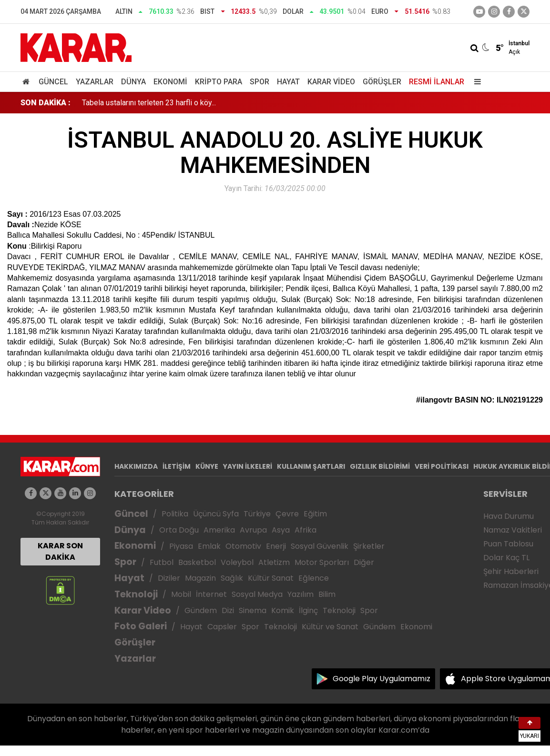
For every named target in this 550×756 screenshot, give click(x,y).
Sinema (253, 610)
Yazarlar (95, 82)
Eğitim (315, 514)
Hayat (288, 82)
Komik (283, 610)
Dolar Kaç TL (506, 558)
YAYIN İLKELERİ (248, 466)
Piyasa (181, 546)
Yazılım (300, 594)
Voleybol (237, 562)
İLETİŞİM (177, 466)
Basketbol (197, 562)
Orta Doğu (179, 530)
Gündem (201, 610)
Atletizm (274, 562)
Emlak (209, 546)
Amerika (219, 530)
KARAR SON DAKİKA (60, 551)
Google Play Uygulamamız (382, 679)
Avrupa (253, 530)
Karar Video (331, 82)
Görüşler (382, 82)
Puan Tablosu (508, 544)
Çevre (287, 514)
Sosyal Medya (257, 594)
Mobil (181, 594)
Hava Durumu (509, 516)
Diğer (364, 562)
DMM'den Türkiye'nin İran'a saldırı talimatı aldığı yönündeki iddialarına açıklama (211, 103)
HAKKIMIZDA (136, 466)
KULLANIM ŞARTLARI (311, 466)
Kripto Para (219, 82)
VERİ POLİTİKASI (442, 466)
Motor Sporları (322, 562)
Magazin (200, 578)
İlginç (308, 610)
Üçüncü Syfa (216, 514)
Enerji (276, 546)
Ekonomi (170, 82)
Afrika (306, 530)
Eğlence (314, 578)
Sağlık (232, 578)
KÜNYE (207, 466)
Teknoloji (136, 594)
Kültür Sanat (271, 578)
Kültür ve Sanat (330, 627)
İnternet (211, 594)
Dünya (133, 82)
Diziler (169, 578)
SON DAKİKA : (46, 103)
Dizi (228, 610)
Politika (175, 514)
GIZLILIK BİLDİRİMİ (380, 466)
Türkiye (257, 514)
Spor (260, 82)
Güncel (53, 82)
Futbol (162, 562)
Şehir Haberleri (511, 571)
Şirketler (369, 546)
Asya (281, 530)
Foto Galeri (141, 626)
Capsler (222, 627)
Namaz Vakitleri (513, 530)
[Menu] (475, 82)
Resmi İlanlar (437, 82)
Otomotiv (243, 546)
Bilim (327, 594)
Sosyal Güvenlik (320, 546)
